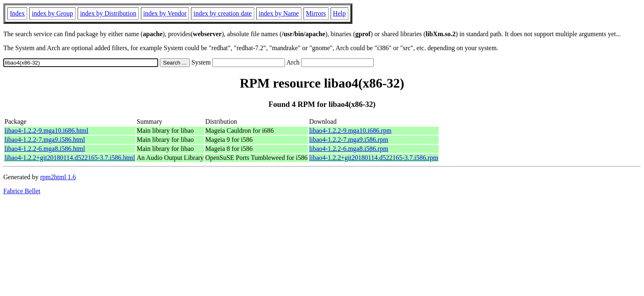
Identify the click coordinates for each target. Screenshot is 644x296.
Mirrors (316, 13)
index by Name (279, 13)
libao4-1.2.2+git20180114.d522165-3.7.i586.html (70, 158)
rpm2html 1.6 (58, 177)
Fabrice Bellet (22, 191)
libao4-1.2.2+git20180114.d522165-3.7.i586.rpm (374, 158)
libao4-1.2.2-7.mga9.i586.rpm (349, 140)
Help (339, 13)
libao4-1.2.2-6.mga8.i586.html (45, 149)
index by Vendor (165, 13)
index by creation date (223, 13)
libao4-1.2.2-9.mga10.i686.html (46, 131)
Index (17, 13)
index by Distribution (108, 13)
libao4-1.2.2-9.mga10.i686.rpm (350, 131)
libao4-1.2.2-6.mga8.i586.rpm (349, 149)
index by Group (52, 13)
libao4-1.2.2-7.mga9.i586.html (45, 140)
